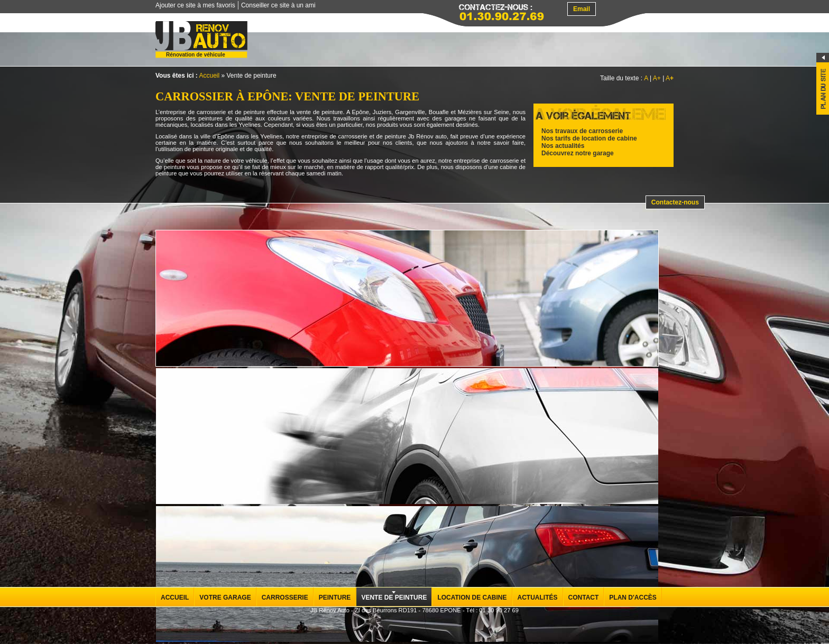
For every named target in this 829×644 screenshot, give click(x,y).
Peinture (335, 598)
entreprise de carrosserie (334, 136)
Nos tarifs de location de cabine (589, 138)
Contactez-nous (675, 202)
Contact (584, 598)
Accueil (209, 76)
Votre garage (225, 598)
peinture (395, 136)
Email (582, 9)
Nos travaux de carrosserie (582, 131)
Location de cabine (472, 598)
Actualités (538, 598)
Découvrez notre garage (578, 153)
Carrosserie (285, 598)
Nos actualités (563, 146)
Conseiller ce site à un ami (278, 5)
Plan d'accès (633, 598)
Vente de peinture (394, 598)
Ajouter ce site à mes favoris (195, 5)
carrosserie (211, 112)
